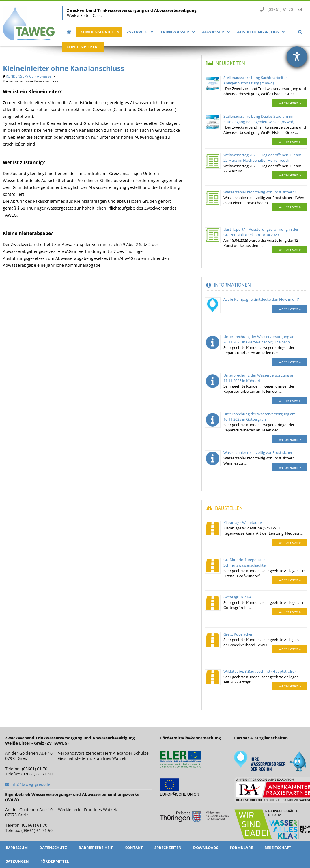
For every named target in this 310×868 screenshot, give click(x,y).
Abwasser (45, 76)
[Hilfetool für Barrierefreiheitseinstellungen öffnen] (297, 57)
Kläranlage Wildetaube (243, 523)
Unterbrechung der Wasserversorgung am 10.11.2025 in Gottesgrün (259, 417)
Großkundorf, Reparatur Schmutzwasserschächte (244, 562)
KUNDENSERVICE (20, 76)
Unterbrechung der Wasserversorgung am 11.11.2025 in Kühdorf (259, 378)
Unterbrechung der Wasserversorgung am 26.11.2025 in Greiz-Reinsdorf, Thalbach (259, 339)
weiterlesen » (290, 103)
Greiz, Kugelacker (238, 634)
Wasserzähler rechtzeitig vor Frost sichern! (259, 192)
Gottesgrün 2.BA (237, 597)
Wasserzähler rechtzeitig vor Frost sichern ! (260, 452)
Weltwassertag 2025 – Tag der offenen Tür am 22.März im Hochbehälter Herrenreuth (262, 158)
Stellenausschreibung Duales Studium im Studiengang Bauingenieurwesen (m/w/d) (259, 119)
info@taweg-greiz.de (30, 784)
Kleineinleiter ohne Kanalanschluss (64, 68)
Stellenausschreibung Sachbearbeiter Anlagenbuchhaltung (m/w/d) (255, 80)
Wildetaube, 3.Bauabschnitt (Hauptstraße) (259, 671)
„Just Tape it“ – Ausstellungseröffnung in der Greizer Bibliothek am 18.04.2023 (261, 232)
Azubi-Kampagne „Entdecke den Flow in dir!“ (261, 299)
